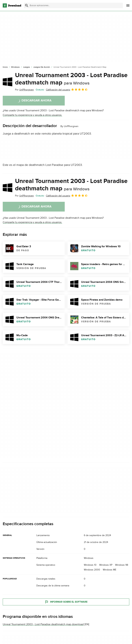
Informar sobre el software (66, 602)
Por (24, 90)
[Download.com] (12, 5)
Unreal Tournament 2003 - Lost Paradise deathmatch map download (43, 624)
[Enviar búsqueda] (27, 5)
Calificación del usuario (67, 89)
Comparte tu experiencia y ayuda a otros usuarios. (32, 115)
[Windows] (15, 67)
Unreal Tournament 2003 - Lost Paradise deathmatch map (71, 79)
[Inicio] (5, 67)
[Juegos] (26, 67)
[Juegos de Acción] (42, 67)
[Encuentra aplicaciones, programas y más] (73, 5)
